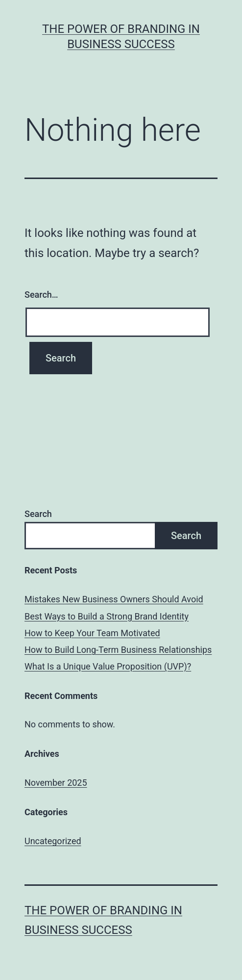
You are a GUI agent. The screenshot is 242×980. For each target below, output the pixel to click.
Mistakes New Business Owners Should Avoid (114, 599)
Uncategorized (53, 841)
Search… (41, 295)
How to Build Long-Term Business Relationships (118, 650)
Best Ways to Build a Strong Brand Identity (107, 616)
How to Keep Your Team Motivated (92, 633)
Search (38, 514)
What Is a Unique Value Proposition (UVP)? (108, 666)
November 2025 (56, 783)
